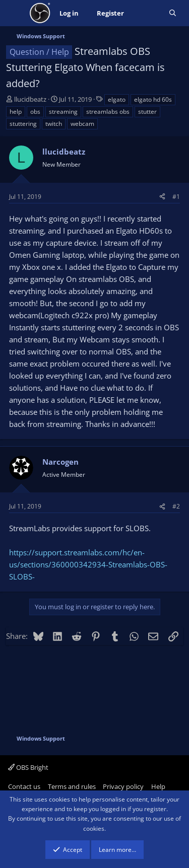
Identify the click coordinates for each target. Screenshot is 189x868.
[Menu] (15, 13)
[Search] (173, 13)
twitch (54, 124)
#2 (176, 506)
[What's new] (146, 13)
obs (35, 112)
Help (158, 786)
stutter (147, 112)
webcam (82, 124)
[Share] (162, 197)
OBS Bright (28, 767)
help (16, 112)
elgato (117, 99)
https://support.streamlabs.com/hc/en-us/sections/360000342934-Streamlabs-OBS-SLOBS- (88, 564)
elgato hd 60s (153, 99)
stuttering (23, 124)
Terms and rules (72, 786)
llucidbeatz (30, 99)
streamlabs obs (108, 112)
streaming (63, 112)
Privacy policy (123, 786)
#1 (176, 197)
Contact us (24, 786)
